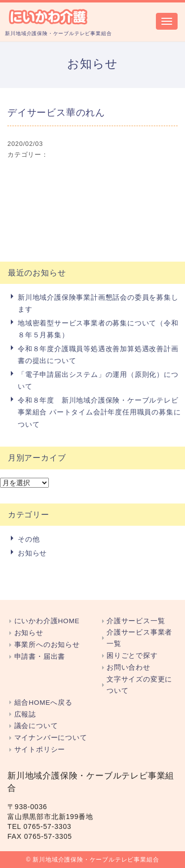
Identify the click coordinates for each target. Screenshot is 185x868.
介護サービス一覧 (136, 621)
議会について (36, 726)
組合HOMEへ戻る (43, 703)
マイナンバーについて (51, 738)
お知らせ (32, 553)
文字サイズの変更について (139, 685)
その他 (29, 539)
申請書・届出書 (40, 657)
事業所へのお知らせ (47, 645)
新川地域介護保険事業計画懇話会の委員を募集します (98, 303)
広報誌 (25, 714)
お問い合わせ (129, 667)
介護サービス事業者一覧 (139, 638)
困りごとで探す (132, 656)
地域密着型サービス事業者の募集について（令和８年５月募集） (98, 329)
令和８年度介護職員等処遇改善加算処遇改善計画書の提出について (98, 355)
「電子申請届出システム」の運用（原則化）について (98, 380)
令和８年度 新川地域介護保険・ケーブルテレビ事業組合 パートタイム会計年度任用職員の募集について (99, 412)
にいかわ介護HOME (47, 621)
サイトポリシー (40, 750)
